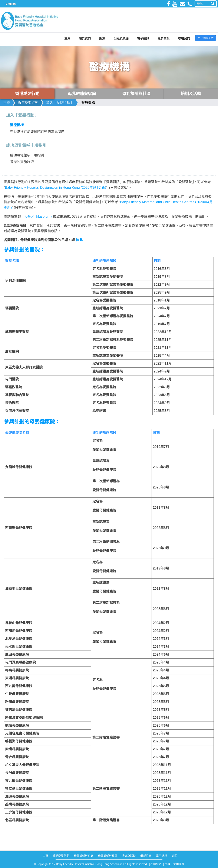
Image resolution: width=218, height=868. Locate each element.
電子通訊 (143, 38)
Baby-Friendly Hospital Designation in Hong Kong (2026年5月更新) (55, 188)
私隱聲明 (156, 864)
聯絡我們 (184, 38)
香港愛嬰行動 (28, 103)
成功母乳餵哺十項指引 (27, 155)
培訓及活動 (129, 856)
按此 (79, 240)
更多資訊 (163, 38)
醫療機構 (88, 103)
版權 (168, 864)
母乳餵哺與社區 (108, 856)
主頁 (67, 38)
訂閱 (174, 856)
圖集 (102, 38)
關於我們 (85, 38)
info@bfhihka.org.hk (37, 217)
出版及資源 (121, 38)
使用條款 (179, 864)
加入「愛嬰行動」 (60, 103)
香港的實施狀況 (22, 162)
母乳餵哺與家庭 (84, 856)
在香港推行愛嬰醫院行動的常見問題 (37, 132)
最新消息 (146, 856)
